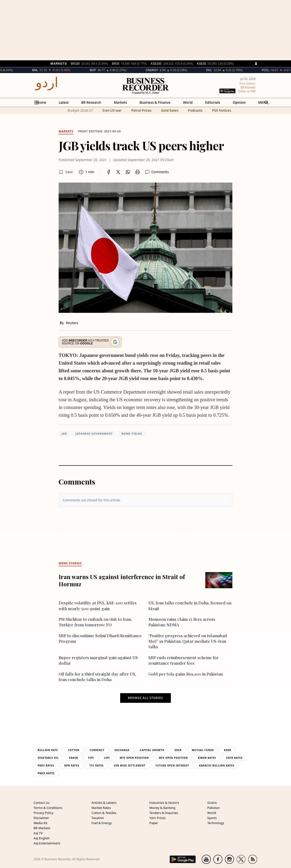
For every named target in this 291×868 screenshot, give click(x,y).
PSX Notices (222, 110)
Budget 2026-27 (80, 110)
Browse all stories (145, 698)
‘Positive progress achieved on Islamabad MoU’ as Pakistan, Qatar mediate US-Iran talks (188, 641)
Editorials (213, 102)
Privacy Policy (43, 813)
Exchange (122, 750)
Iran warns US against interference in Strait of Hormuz (122, 580)
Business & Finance (155, 102)
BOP (103, 70)
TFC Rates (96, 765)
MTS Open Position (134, 758)
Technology (216, 823)
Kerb (227, 750)
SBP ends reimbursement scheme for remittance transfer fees (184, 660)
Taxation (98, 818)
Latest (64, 102)
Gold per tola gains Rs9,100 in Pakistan (186, 674)
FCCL (275, 70)
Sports (212, 818)
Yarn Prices (157, 818)
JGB (64, 434)
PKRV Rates (46, 765)
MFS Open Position (173, 758)
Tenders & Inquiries (164, 813)
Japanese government (94, 434)
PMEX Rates (46, 773)
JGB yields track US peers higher (141, 145)
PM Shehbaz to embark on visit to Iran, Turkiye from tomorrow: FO (95, 622)
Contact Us (42, 803)
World (188, 102)
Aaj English (42, 838)
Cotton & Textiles (104, 813)
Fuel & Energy (102, 823)
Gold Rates (170, 110)
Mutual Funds (203, 750)
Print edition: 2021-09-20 (100, 131)
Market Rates (101, 808)
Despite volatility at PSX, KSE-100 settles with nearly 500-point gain (98, 605)
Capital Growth (152, 750)
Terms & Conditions (48, 808)
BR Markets (42, 828)
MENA (263, 102)
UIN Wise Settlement (129, 765)
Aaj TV (38, 833)
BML (45, 70)
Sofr (178, 750)
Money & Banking (162, 808)
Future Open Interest (172, 765)
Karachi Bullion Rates (217, 765)
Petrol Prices (141, 110)
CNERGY (162, 70)
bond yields (132, 434)
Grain (74, 758)
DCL (219, 70)
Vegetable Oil (48, 758)
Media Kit (40, 823)
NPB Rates (72, 765)
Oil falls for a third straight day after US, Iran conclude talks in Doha (97, 677)
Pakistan (214, 808)
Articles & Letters (104, 803)
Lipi (107, 758)
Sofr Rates (234, 758)
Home (41, 102)
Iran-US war (112, 110)
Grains (212, 803)
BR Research (91, 102)
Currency (97, 750)
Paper (154, 823)
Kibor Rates (207, 758)
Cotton (74, 750)
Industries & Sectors (164, 803)
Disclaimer (41, 818)
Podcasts (195, 110)
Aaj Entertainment (47, 843)
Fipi (91, 758)
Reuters (72, 323)
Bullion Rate (48, 750)
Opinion (239, 102)
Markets (120, 102)
